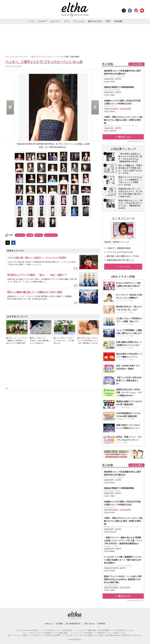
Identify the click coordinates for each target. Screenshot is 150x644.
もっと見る (125, 266)
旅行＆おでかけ (95, 21)
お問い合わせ (89, 624)
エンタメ (16, 57)
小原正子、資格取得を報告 (119, 248)
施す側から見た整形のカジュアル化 (123, 256)
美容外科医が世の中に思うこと (121, 260)
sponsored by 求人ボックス (136, 141)
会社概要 (59, 624)
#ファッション (51, 235)
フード (67, 21)
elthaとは (49, 624)
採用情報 (101, 624)
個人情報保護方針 (73, 624)
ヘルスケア (42, 21)
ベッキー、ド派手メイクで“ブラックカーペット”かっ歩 (42, 57)
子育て (108, 21)
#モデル (39, 235)
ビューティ (55, 21)
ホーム (8, 57)
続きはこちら (125, 137)
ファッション (79, 21)
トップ (31, 21)
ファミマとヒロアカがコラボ (120, 252)
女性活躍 (118, 21)
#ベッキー (20, 235)
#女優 (30, 235)
